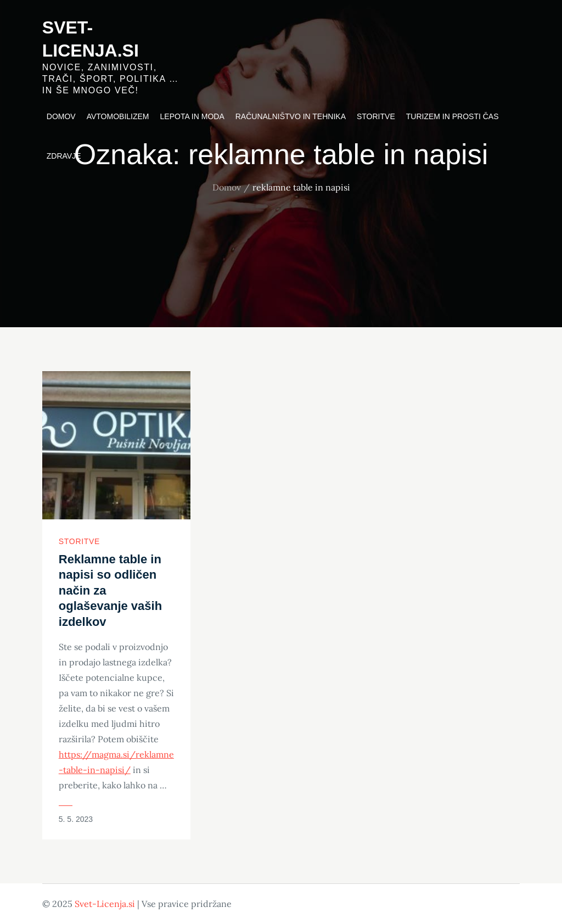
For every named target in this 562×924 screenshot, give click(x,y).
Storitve (376, 116)
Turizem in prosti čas (453, 116)
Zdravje (64, 156)
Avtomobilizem (118, 116)
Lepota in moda (192, 116)
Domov (61, 116)
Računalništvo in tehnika (291, 116)
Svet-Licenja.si (105, 904)
